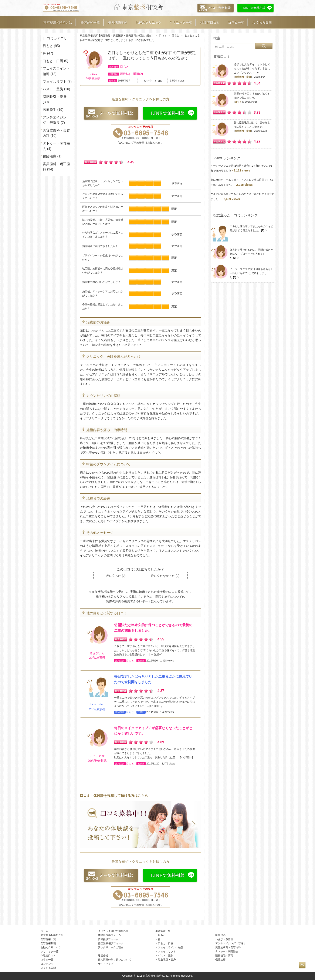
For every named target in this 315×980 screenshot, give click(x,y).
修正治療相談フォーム (111, 943)
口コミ (163, 36)
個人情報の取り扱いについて (115, 960)
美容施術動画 (118, 22)
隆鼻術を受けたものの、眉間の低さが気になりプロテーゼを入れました (251, 254)
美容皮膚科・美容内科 (228, 947)
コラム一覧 (236, 22)
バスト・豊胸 (53, 89)
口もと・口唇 (53, 61)
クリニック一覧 (181, 22)
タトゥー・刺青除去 (227, 951)
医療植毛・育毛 (224, 956)
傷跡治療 (50, 156)
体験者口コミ (210, 22)
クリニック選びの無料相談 (113, 931)
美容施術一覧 (90, 22)
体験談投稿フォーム (109, 935)
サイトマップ (106, 964)
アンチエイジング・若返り (231, 943)
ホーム (44, 931)
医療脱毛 (50, 110)
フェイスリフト (55, 82)
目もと (48, 46)
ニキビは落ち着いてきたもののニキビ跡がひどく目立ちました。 (251, 229)
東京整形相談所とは (58, 22)
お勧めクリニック (149, 22)
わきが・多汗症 (224, 939)
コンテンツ (47, 964)
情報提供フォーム (108, 939)
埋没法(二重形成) (131, 74)
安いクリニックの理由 (111, 947)
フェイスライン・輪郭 (171, 947)
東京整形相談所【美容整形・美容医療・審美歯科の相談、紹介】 (117, 36)
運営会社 (103, 956)
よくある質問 (262, 22)
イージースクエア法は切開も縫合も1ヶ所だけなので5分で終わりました (251, 273)
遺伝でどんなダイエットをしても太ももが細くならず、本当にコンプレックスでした (252, 69)
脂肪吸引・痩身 (55, 97)
